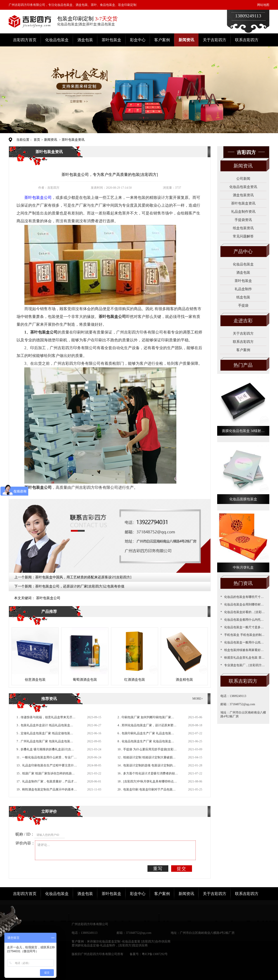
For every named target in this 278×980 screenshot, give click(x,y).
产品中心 (243, 251)
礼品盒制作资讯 (243, 212)
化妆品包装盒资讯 (243, 187)
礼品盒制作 (243, 289)
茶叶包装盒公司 (48, 598)
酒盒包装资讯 (243, 195)
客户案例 (162, 40)
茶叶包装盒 (111, 40)
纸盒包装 (243, 297)
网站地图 (263, 5)
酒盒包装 (85, 40)
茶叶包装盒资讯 (73, 140)
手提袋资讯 (243, 220)
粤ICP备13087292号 (155, 954)
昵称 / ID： (25, 834)
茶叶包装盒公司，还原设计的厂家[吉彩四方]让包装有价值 (80, 586)
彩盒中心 (138, 40)
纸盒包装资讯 (243, 228)
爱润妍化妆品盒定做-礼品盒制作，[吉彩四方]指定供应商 (110, 945)
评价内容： (25, 843)
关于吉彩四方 (215, 40)
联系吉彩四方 (247, 40)
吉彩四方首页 (25, 40)
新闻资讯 (186, 40)
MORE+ (198, 699)
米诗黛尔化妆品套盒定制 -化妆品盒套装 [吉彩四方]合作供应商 (129, 942)
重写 (158, 869)
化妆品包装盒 (57, 40)
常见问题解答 (243, 236)
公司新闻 (243, 179)
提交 (182, 869)
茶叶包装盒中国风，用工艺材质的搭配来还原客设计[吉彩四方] (83, 577)
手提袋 (243, 305)
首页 (37, 140)
